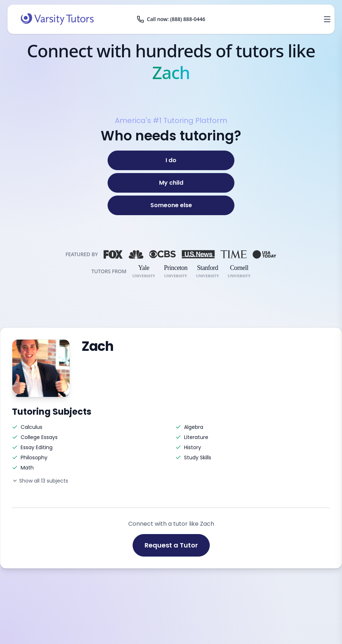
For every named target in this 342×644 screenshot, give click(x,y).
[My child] (171, 183)
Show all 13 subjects (40, 481)
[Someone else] (171, 205)
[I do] (171, 160)
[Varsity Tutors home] (57, 19)
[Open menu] (327, 19)
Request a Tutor (171, 545)
